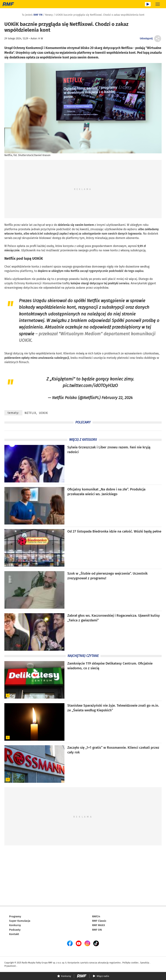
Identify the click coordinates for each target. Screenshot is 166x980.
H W (41, 39)
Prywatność (10, 966)
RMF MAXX (99, 925)
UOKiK (38, 258)
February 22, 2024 (117, 398)
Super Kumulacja (20, 921)
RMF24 (96, 916)
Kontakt (14, 934)
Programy (15, 916)
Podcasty (15, 930)
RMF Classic (99, 921)
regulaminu (115, 963)
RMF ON (97, 930)
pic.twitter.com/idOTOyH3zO (90, 385)
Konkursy (15, 925)
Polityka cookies (130, 963)
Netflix (9, 225)
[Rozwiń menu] (158, 4)
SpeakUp (145, 963)
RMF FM (38, 15)
